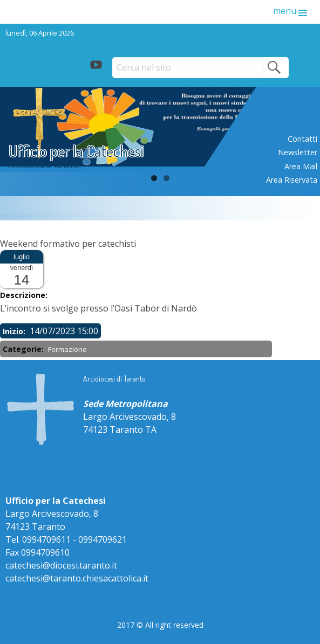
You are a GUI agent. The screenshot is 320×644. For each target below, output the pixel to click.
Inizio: (15, 331)
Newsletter (298, 152)
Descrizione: (25, 295)
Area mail (301, 166)
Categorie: (24, 349)
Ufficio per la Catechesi (76, 151)
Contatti (302, 139)
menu (285, 11)
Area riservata (292, 180)
